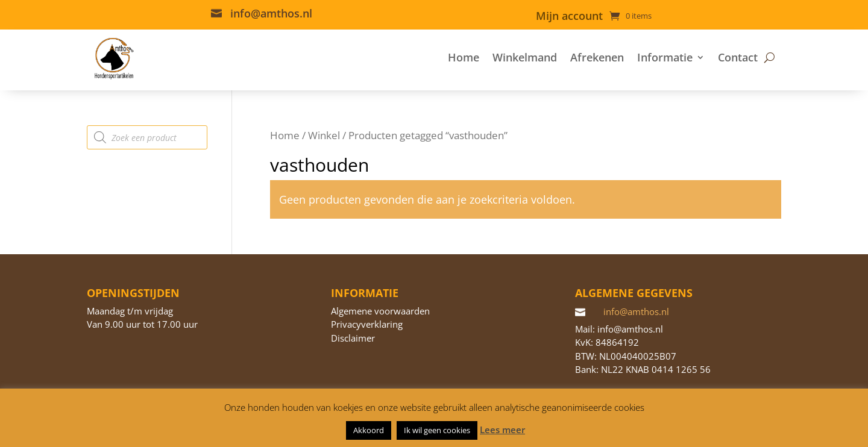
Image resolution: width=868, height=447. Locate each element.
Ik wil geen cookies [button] (437, 430)
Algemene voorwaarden (380, 311)
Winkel (324, 135)
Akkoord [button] (369, 430)
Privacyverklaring (367, 324)
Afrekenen (597, 57)
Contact (738, 57)
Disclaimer (353, 338)
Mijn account (569, 17)
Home (464, 57)
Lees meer (502, 430)
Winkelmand (525, 57)
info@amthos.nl (271, 13)
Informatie (665, 57)
